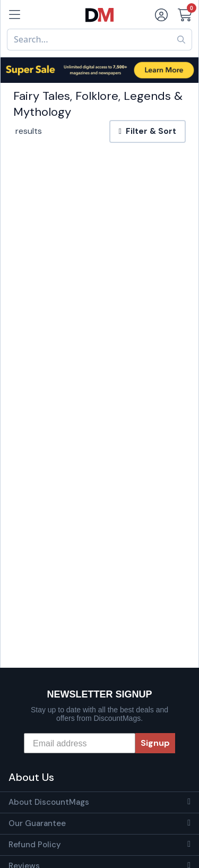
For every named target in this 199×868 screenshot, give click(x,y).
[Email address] (80, 743)
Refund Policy (35, 845)
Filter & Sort (148, 131)
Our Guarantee (37, 823)
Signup (155, 743)
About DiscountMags (49, 802)
